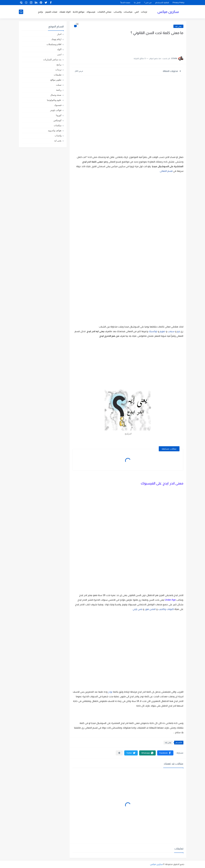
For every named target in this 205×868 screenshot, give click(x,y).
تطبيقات (58, 75)
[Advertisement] (154, 45)
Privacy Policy (179, 3)
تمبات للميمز (51, 12)
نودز (110, 692)
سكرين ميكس (168, 12)
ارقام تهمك (56, 39)
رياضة (59, 90)
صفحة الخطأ (125, 3)
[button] (165, 753)
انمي (137, 12)
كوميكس (57, 120)
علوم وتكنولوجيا (54, 100)
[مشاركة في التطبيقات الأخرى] (119, 753)
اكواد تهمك (65, 12)
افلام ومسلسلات (54, 44)
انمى (59, 54)
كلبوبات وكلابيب (166, 609)
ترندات (144, 12)
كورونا (59, 115)
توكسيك (153, 331)
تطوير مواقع (56, 80)
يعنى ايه (178, 26)
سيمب (171, 331)
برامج (41, 12)
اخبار (59, 34)
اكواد (59, 49)
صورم (162, 331)
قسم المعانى (166, 171)
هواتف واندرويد (55, 130)
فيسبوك (91, 12)
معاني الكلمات (104, 12)
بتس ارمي (137, 609)
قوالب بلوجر (56, 110)
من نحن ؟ (148, 3)
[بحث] (21, 12)
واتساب (118, 12)
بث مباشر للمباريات (52, 59)
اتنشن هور (150, 609)
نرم (178, 331)
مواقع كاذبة (79, 12)
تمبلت (59, 85)
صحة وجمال (56, 95)
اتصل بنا (137, 3)
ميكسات (128, 12)
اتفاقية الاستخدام (162, 3)
